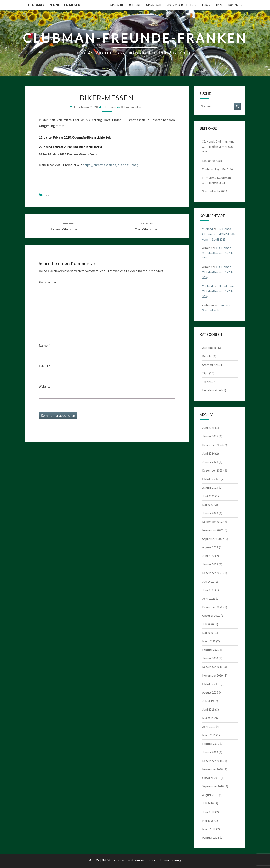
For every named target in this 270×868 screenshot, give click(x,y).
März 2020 (209, 641)
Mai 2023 (208, 505)
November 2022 (213, 530)
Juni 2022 (208, 556)
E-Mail (45, 366)
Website (45, 386)
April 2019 (209, 727)
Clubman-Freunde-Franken (54, 5)
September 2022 (213, 539)
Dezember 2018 (212, 761)
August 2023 (210, 488)
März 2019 (209, 735)
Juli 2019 (208, 701)
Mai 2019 (208, 718)
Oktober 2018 (211, 778)
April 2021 (209, 599)
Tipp (47, 195)
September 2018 (213, 786)
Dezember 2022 (212, 522)
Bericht (207, 356)
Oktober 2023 (211, 479)
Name (44, 346)
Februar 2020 (211, 650)
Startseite (117, 5)
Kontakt (234, 5)
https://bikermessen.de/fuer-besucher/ (111, 165)
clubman (109, 107)
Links (219, 5)
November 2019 (213, 675)
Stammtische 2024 (215, 191)
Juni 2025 (208, 428)
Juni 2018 (208, 812)
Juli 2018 (208, 803)
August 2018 (210, 795)
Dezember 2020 (212, 607)
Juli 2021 (208, 582)
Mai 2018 (208, 820)
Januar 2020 (210, 658)
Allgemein (209, 348)
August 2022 (210, 547)
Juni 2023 (208, 496)
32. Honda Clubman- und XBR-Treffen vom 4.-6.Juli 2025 (219, 147)
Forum (206, 5)
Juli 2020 (208, 624)
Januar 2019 (210, 752)
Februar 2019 (211, 744)
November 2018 (213, 769)
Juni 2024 (208, 453)
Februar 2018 (211, 837)
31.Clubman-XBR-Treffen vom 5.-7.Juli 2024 (219, 253)
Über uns (135, 5)
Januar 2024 (210, 462)
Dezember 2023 (212, 470)
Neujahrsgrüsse (212, 161)
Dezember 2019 (212, 667)
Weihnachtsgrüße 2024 (217, 169)
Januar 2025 (210, 436)
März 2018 (209, 829)
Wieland (207, 229)
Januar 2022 (210, 564)
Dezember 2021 (212, 573)
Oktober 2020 (211, 616)
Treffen (207, 382)
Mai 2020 (208, 633)
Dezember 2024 (212, 445)
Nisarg (176, 860)
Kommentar (49, 282)
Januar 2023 (210, 513)
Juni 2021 (208, 590)
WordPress (149, 860)
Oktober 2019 (211, 684)
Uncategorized (212, 390)
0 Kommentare (132, 107)
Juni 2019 (208, 709)
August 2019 (210, 692)
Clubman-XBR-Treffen (180, 5)
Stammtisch (154, 5)
